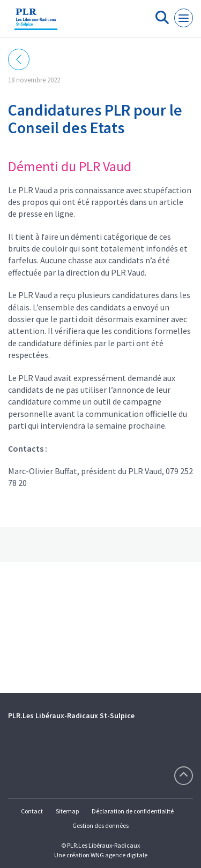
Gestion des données (100, 825)
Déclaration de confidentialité (133, 811)
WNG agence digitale (119, 855)
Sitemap (67, 811)
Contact (32, 811)
